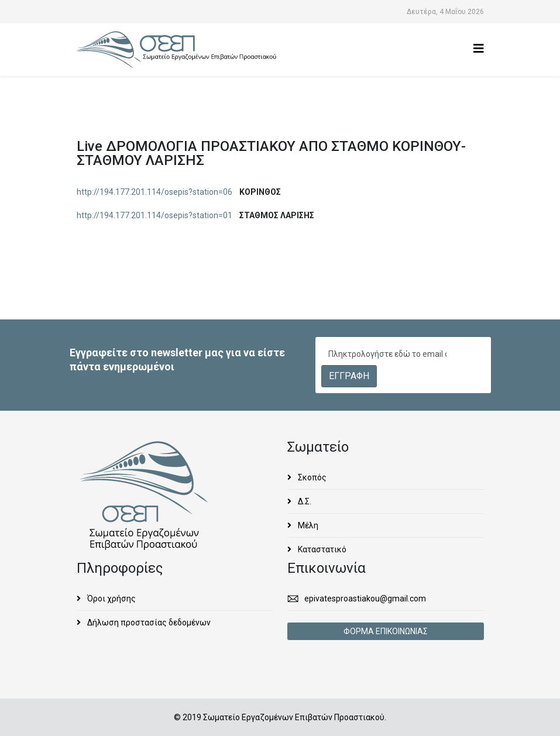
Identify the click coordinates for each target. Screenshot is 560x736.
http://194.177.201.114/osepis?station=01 (154, 215)
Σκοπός (311, 477)
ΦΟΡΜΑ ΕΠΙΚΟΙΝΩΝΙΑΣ (386, 631)
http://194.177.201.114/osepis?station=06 (154, 192)
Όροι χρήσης (111, 599)
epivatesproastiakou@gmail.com (365, 599)
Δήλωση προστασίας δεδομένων (148, 622)
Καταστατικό (321, 549)
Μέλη (307, 525)
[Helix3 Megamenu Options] (479, 49)
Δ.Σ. (304, 501)
